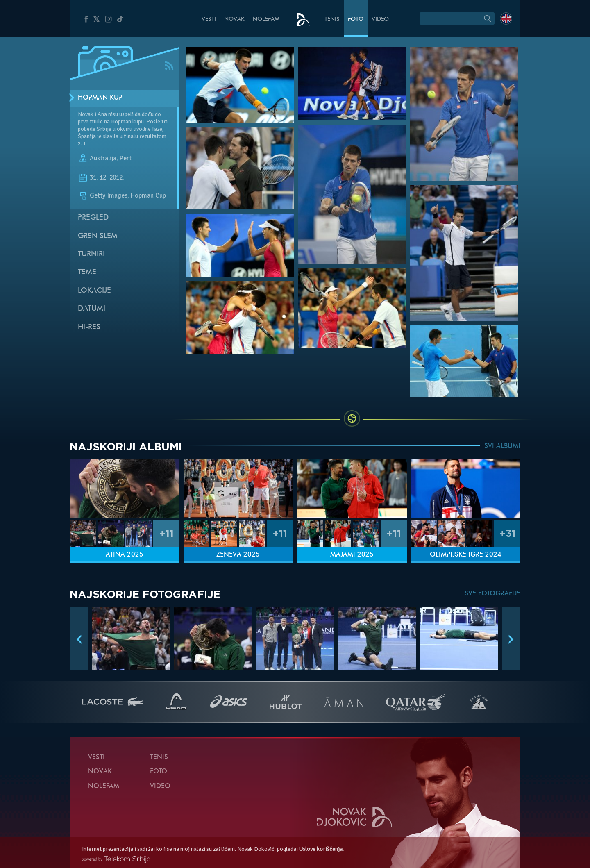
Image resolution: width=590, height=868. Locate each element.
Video (380, 19)
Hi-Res (89, 327)
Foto (356, 19)
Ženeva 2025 (238, 555)
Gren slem (98, 236)
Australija (103, 158)
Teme (87, 272)
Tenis (332, 19)
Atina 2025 (125, 555)
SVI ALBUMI (502, 446)
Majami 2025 (352, 555)
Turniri (91, 254)
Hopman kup (100, 98)
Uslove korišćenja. (321, 849)
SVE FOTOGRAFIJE (492, 594)
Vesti (209, 19)
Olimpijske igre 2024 (466, 555)
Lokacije (94, 291)
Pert (126, 158)
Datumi (92, 309)
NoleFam (266, 19)
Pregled (93, 218)
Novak (234, 19)
